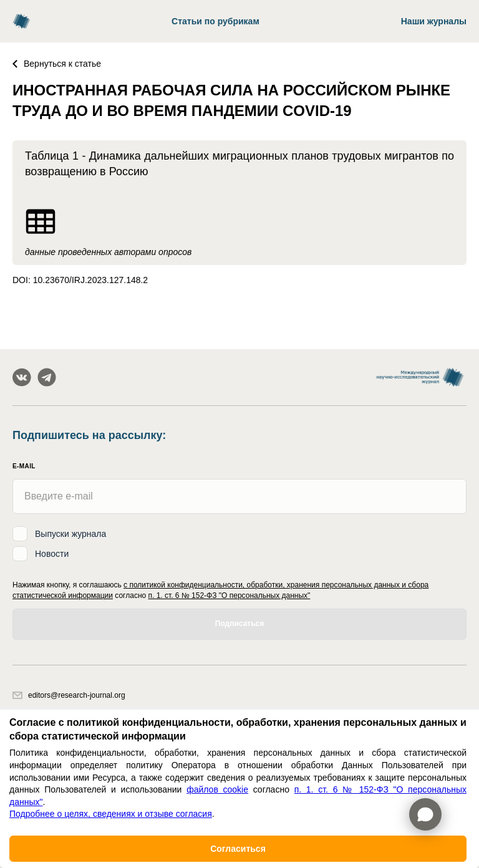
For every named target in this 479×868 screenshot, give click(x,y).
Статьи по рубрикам (215, 21)
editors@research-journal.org (69, 695)
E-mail (24, 466)
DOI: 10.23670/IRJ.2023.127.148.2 (80, 280)
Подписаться (239, 624)
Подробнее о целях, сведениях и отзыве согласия (111, 814)
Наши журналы (434, 21)
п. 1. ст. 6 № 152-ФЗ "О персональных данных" (230, 596)
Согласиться (238, 849)
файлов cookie (217, 789)
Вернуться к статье (57, 64)
